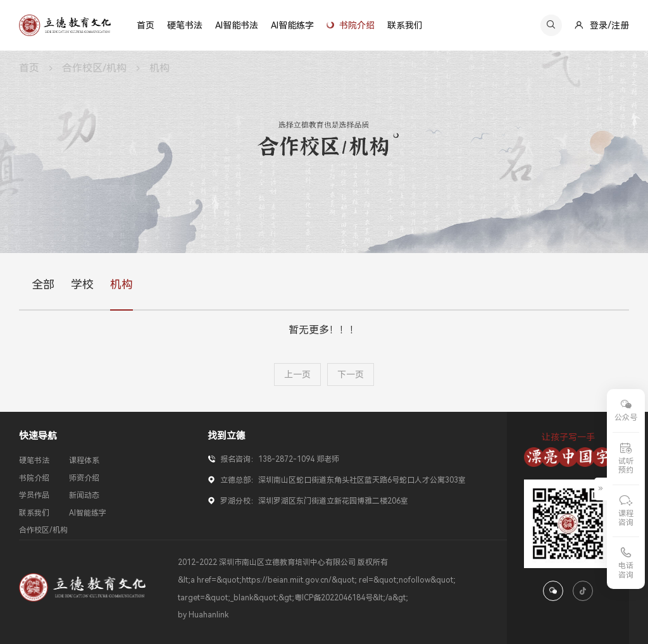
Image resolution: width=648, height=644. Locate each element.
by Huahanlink (203, 615)
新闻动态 (84, 495)
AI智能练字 (88, 513)
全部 (43, 285)
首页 (29, 68)
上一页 (297, 375)
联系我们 (34, 513)
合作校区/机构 (94, 68)
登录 (599, 25)
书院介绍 (34, 478)
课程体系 (84, 461)
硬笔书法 (34, 461)
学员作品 (34, 495)
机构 (159, 68)
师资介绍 (84, 478)
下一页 (351, 375)
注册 (620, 25)
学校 (82, 285)
